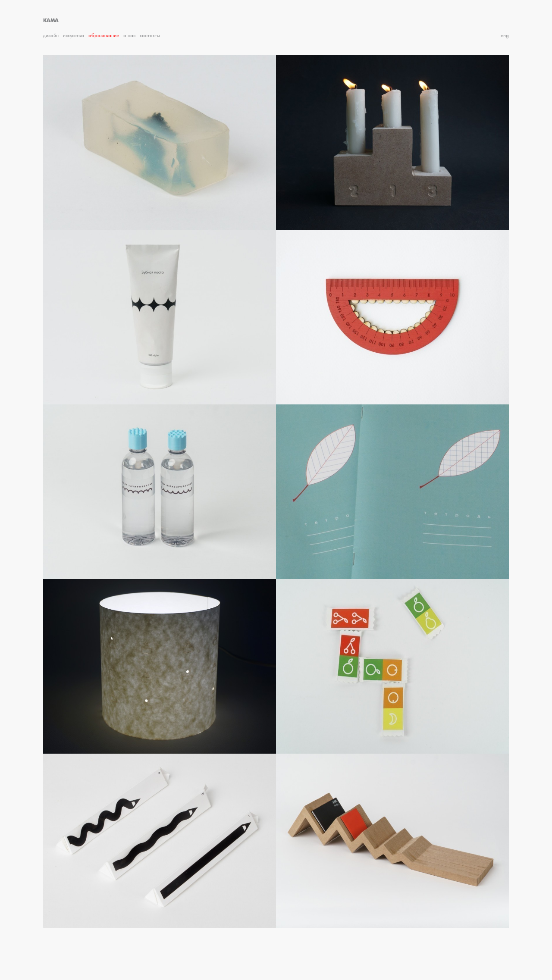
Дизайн (51, 36)
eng (505, 36)
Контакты (150, 36)
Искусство (74, 36)
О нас (129, 36)
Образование (104, 36)
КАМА (51, 20)
